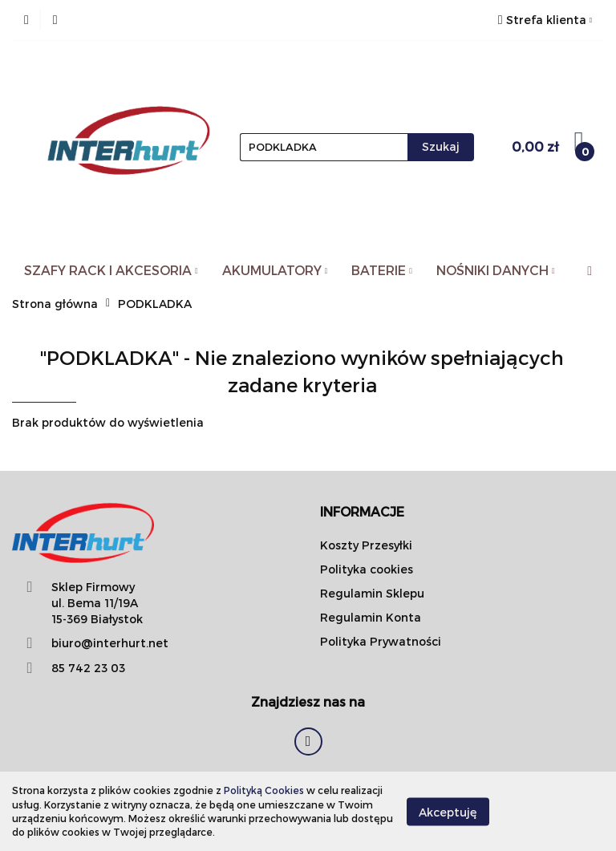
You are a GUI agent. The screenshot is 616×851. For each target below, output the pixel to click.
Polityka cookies (367, 569)
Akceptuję (448, 811)
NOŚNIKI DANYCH (496, 270)
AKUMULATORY (275, 270)
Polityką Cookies (264, 790)
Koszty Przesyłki (366, 545)
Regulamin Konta (371, 617)
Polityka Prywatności (381, 641)
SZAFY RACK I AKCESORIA (111, 270)
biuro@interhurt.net (110, 643)
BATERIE (382, 270)
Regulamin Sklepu (372, 593)
